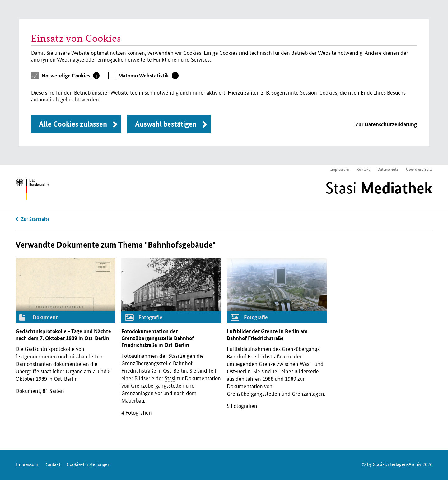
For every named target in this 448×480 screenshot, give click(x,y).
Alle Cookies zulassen (73, 124)
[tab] (71, 76)
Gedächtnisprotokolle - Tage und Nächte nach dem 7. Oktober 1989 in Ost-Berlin (63, 335)
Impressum (340, 169)
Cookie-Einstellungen (88, 464)
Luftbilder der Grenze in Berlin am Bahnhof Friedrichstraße (267, 335)
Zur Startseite (35, 219)
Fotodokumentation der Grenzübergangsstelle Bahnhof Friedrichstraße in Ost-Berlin (158, 338)
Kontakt (363, 169)
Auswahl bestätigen (166, 124)
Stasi (379, 188)
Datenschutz (388, 169)
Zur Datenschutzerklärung (386, 124)
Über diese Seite (419, 169)
